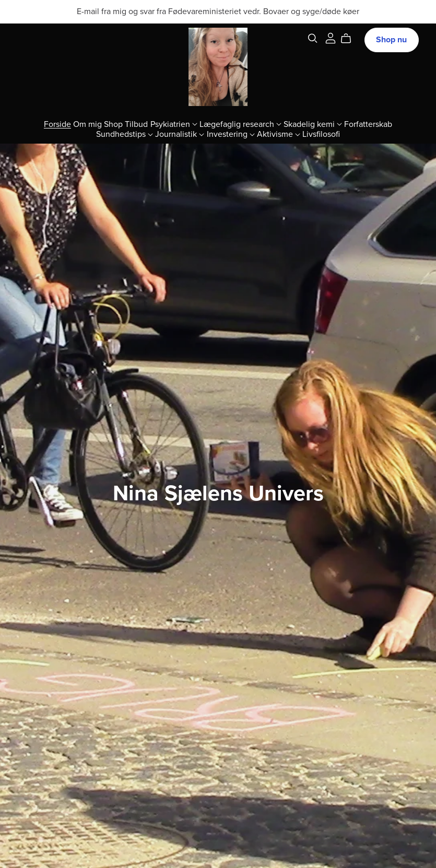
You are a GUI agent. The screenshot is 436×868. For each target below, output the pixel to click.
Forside (57, 124)
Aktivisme (279, 134)
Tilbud (136, 124)
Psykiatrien (174, 124)
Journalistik (180, 134)
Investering (231, 134)
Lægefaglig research (240, 124)
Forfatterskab (368, 124)
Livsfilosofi (321, 134)
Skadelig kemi (313, 124)
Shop (113, 124)
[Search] (313, 38)
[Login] (331, 38)
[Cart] (350, 39)
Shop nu (391, 40)
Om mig (87, 124)
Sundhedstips (125, 134)
